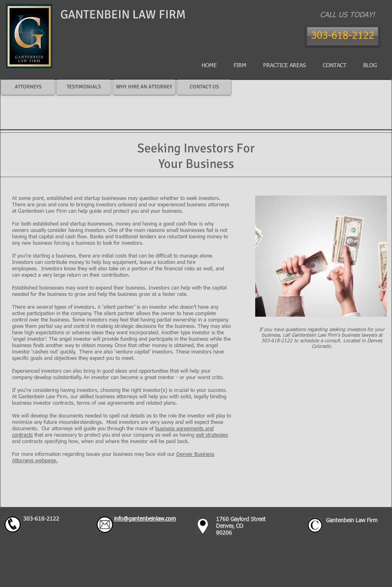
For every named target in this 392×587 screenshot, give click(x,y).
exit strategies (212, 435)
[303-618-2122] (343, 36)
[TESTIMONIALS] (84, 87)
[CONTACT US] (204, 87)
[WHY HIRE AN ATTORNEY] (144, 87)
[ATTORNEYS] (28, 87)
